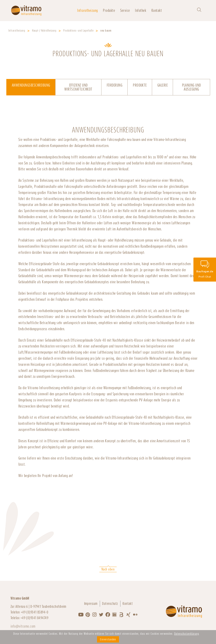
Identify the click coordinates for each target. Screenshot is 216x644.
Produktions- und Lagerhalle (78, 31)
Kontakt (157, 10)
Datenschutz (110, 604)
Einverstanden (108, 639)
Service (125, 10)
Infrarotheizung (87, 10)
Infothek (141, 10)
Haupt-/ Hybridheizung (44, 31)
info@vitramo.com (23, 626)
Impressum (91, 604)
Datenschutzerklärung (187, 634)
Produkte (109, 10)
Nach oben (108, 569)
